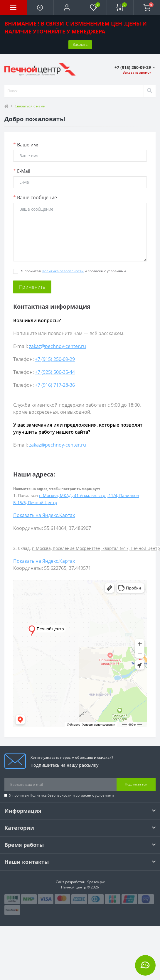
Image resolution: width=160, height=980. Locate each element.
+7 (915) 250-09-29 (55, 359)
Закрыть (80, 44)
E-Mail (22, 171)
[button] (67, 7)
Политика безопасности (63, 271)
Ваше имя (26, 145)
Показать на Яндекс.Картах (44, 515)
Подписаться (136, 784)
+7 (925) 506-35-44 (55, 372)
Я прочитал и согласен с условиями (62, 795)
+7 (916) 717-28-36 (55, 385)
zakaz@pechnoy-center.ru (58, 346)
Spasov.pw (96, 882)
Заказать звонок (137, 72)
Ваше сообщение (35, 197)
